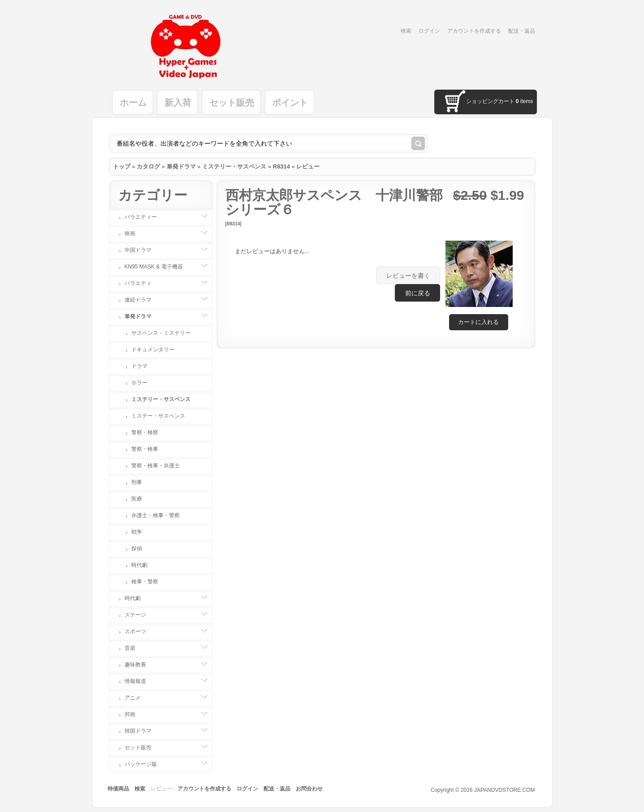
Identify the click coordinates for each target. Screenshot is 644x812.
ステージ (140, 615)
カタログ (148, 166)
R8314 (281, 166)
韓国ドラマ (143, 731)
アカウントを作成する (474, 31)
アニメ (137, 698)
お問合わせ (309, 789)
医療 (137, 499)
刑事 (137, 482)
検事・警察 (145, 582)
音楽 (134, 648)
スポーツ (140, 631)
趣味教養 (140, 665)
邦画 (134, 714)
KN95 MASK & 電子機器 (158, 267)
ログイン (429, 31)
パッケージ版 (145, 764)
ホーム (133, 103)
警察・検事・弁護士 (156, 466)
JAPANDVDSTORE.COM (505, 790)
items (525, 101)
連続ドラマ (143, 300)
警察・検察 (145, 432)
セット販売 (232, 103)
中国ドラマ (143, 250)
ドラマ (139, 366)
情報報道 (140, 681)
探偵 (137, 549)
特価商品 (118, 789)
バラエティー (145, 217)
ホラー (139, 383)
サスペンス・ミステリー (161, 333)
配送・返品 (522, 31)
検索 (406, 31)
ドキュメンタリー (153, 350)
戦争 (137, 532)
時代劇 (139, 565)
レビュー (308, 166)
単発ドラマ (181, 166)
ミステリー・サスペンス (234, 166)
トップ (122, 166)
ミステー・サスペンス (158, 416)
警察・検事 (145, 449)
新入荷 (178, 103)
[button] (479, 322)
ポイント (290, 103)
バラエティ (143, 283)
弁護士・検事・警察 (156, 515)
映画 (134, 233)
